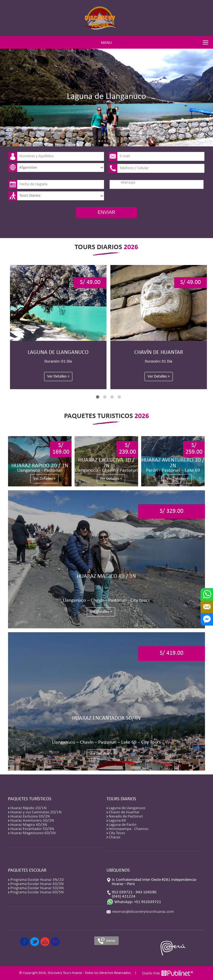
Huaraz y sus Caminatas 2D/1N (36, 812)
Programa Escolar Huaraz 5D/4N (37, 888)
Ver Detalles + (58, 377)
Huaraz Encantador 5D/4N (32, 829)
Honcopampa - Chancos (129, 829)
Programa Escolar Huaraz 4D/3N (37, 884)
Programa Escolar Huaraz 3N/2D (37, 880)
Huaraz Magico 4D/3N (29, 825)
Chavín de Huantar (124, 812)
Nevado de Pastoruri (126, 817)
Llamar (106, 941)
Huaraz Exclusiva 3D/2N (30, 817)
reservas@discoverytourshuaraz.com (143, 912)
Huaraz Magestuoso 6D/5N (33, 833)
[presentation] (138, 198)
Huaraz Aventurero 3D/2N (32, 821)
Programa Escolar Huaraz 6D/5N (37, 892)
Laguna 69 (117, 821)
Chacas (115, 837)
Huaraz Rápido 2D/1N (28, 808)
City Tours (117, 833)
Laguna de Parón (123, 825)
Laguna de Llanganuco (127, 808)
